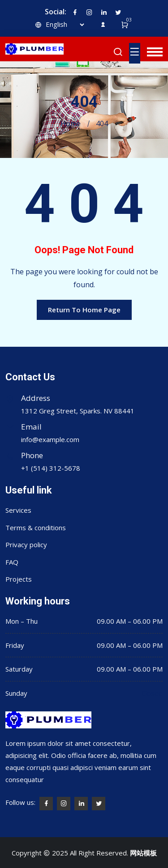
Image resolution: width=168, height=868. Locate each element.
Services (18, 510)
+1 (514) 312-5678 (51, 468)
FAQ (12, 562)
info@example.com (50, 439)
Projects (19, 579)
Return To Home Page (84, 310)
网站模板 (143, 853)
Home (71, 123)
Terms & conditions (36, 528)
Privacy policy (26, 545)
